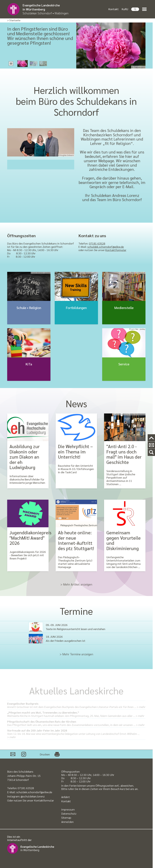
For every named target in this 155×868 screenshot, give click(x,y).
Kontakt (114, 9)
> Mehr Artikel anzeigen (76, 584)
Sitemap (66, 817)
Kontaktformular (116, 250)
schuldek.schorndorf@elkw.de (106, 247)
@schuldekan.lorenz (33, 796)
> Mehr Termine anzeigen (76, 654)
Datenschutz (69, 813)
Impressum (68, 809)
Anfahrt (66, 797)
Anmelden (67, 822)
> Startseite (14, 20)
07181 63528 (97, 243)
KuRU (125, 9)
